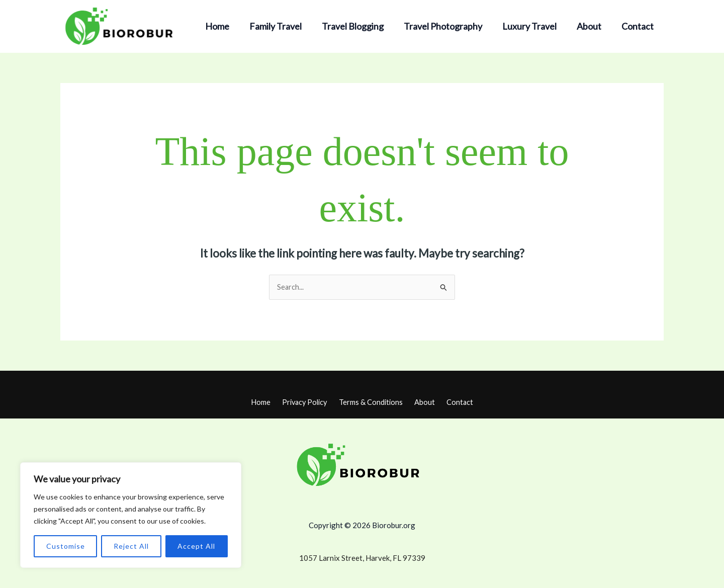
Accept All (196, 546)
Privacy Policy (308, 402)
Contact (639, 26)
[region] (131, 515)
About (592, 26)
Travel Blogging (362, 26)
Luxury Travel (534, 26)
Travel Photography (450, 26)
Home (230, 26)
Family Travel (287, 26)
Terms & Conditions (372, 402)
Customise (66, 546)
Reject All (131, 546)
